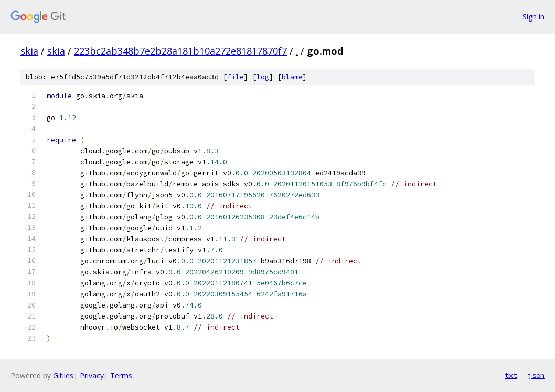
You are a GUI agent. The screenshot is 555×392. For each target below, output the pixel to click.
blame (292, 77)
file (236, 77)
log (263, 77)
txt (511, 375)
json (536, 375)
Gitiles (63, 375)
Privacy (92, 375)
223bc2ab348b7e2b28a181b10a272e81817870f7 (180, 51)
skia (29, 51)
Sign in (533, 17)
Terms (121, 375)
